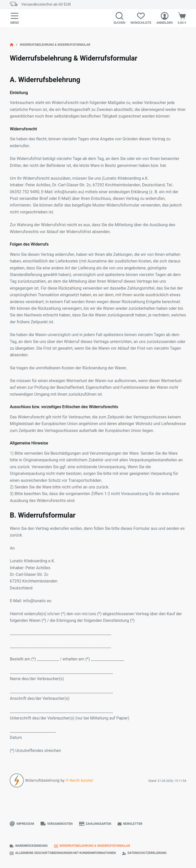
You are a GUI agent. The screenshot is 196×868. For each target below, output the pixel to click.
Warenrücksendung (29, 846)
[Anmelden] (164, 18)
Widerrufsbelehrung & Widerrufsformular (92, 846)
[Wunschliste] (141, 18)
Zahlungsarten (95, 824)
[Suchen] (119, 18)
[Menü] (15, 18)
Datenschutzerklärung (144, 853)
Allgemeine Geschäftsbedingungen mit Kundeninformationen (63, 853)
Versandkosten (57, 824)
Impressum (22, 824)
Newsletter (130, 824)
